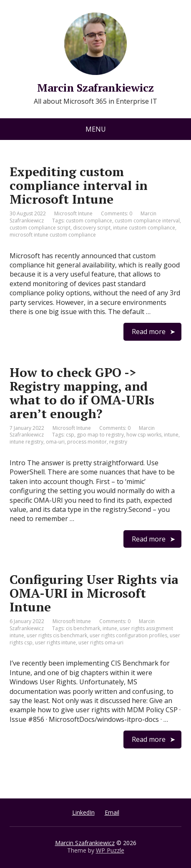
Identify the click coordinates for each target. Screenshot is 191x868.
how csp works (144, 435)
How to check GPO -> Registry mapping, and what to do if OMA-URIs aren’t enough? (82, 393)
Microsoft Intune (73, 213)
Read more (149, 332)
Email (112, 812)
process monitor (87, 442)
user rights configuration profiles (128, 635)
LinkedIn (83, 812)
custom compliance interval (147, 221)
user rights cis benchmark (57, 635)
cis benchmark (83, 628)
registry (118, 442)
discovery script (92, 228)
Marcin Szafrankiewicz (85, 843)
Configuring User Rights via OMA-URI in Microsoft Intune (94, 593)
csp (70, 435)
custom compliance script (40, 228)
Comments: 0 (117, 213)
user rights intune (55, 642)
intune (171, 435)
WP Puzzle (110, 850)
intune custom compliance (144, 228)
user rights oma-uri (101, 642)
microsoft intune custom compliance (53, 235)
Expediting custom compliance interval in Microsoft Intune (79, 185)
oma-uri (55, 442)
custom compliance (89, 221)
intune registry (26, 442)
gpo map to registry (100, 435)
